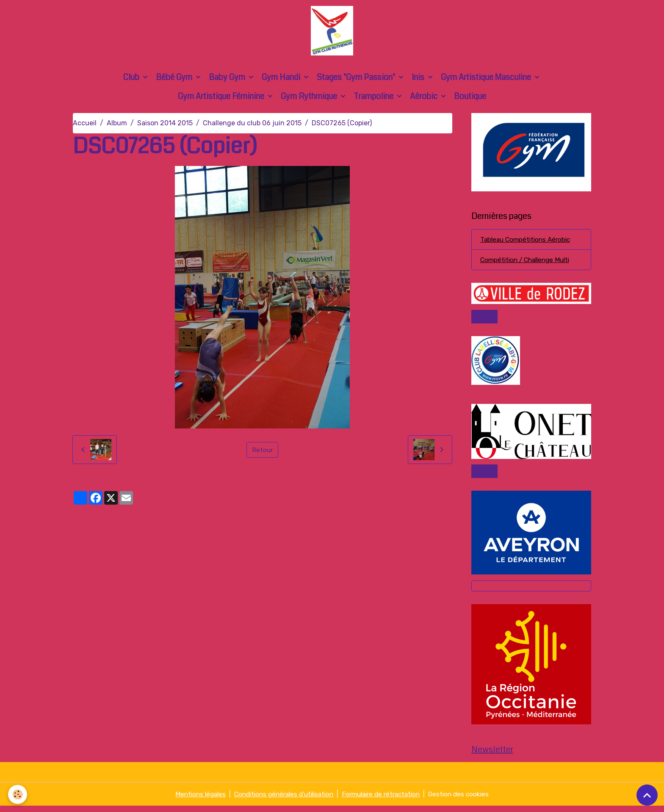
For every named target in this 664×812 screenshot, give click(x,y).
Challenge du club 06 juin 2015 (252, 126)
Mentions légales (192, 800)
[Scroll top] (647, 795)
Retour (262, 452)
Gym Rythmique (310, 99)
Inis (419, 80)
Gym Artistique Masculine (487, 80)
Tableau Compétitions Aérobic (528, 243)
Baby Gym (228, 80)
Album (117, 126)
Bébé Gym (175, 80)
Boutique (470, 99)
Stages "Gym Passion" (357, 80)
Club (132, 80)
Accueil (85, 126)
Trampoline (374, 99)
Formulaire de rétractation (385, 800)
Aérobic (425, 99)
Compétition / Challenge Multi (528, 264)
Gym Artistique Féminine (222, 99)
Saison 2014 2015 (165, 126)
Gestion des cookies (467, 800)
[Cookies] (18, 794)
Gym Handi (282, 80)
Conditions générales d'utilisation (281, 800)
